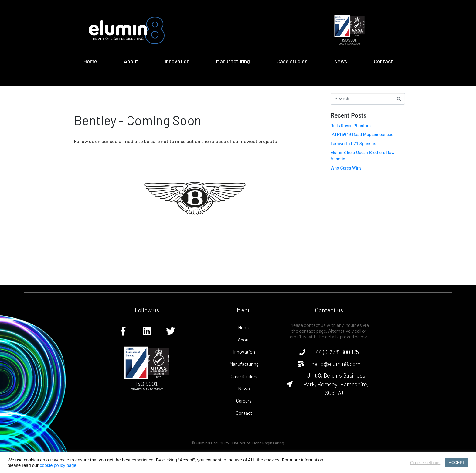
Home (90, 61)
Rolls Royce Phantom (351, 126)
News (341, 61)
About (131, 61)
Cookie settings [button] (425, 463)
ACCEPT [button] (457, 463)
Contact (383, 61)
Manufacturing (233, 61)
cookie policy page (58, 465)
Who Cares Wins (346, 168)
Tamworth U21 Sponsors (354, 144)
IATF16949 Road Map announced (362, 135)
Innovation (177, 61)
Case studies (292, 61)
